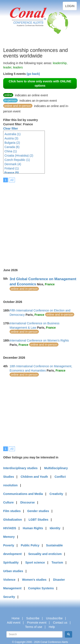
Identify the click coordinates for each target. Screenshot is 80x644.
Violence (9, 580)
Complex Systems (41, 588)
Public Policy (30, 545)
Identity (55, 528)
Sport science (35, 562)
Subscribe (33, 618)
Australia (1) (12, 134)
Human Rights (33, 528)
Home (15, 618)
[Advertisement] (40, 222)
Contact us (60, 623)
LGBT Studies (39, 520)
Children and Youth (34, 477)
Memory (9, 537)
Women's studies (34, 580)
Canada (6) (12, 147)
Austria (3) (11, 138)
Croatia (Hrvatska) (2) (19, 156)
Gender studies (38, 511)
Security (9, 597)
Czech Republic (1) (17, 160)
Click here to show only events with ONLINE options (40, 83)
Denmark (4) (13, 164)
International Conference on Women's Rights (39, 340)
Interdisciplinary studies (20, 468)
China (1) (11, 151)
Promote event (37, 623)
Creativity (56, 494)
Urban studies (13, 571)
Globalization (13, 520)
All (12, 180)
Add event (14, 623)
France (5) (12, 173)
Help (52, 627)
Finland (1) (12, 168)
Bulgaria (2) (12, 143)
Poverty (9, 545)
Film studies (12, 511)
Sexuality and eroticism (45, 554)
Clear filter (11, 128)
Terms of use (34, 627)
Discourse (28, 502)
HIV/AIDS (10, 528)
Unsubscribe (54, 618)
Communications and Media (23, 494)
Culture (8, 502)
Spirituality (11, 562)
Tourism (57, 562)
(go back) (33, 74)
